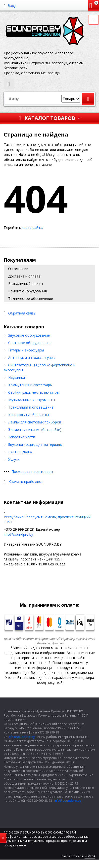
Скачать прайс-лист (26, 481)
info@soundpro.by (18, 534)
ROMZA (90, 856)
